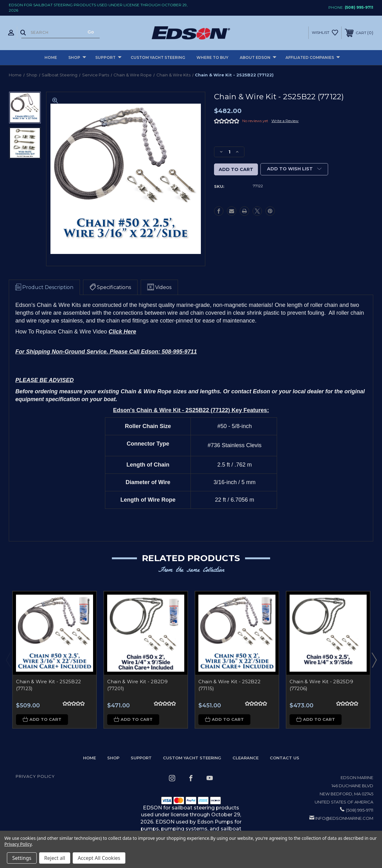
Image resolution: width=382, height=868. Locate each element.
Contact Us (285, 758)
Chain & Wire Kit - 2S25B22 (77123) (49, 685)
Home (51, 57)
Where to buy (212, 57)
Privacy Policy (35, 776)
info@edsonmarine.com (344, 818)
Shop (77, 58)
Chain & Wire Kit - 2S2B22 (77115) (229, 685)
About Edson (258, 58)
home (89, 758)
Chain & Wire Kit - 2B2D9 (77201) (138, 685)
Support (108, 58)
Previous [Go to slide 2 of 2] (8, 660)
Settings (22, 858)
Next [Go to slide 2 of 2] (374, 660)
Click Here (122, 332)
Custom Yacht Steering (158, 57)
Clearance (246, 758)
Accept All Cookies (99, 858)
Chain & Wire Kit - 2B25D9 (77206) (321, 685)
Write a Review (285, 121)
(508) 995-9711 (359, 7)
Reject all (55, 858)
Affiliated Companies (313, 58)
